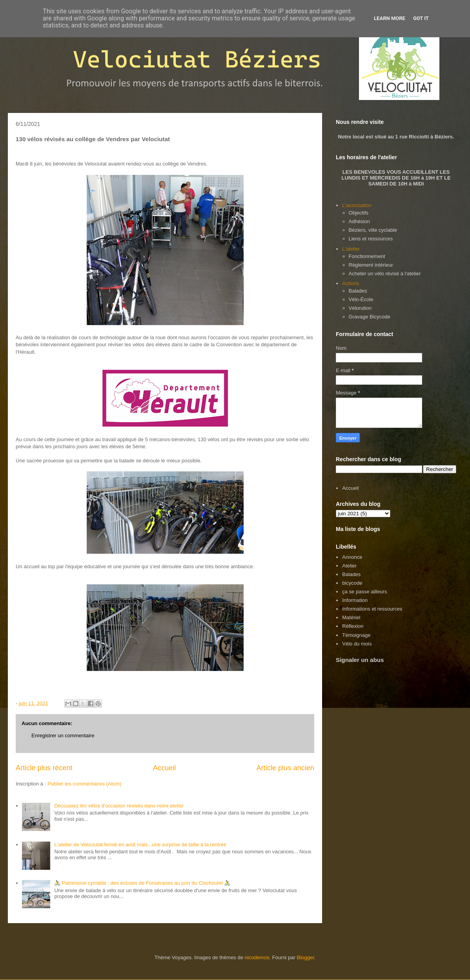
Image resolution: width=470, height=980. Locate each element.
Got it (421, 18)
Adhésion (359, 221)
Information (355, 600)
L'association (357, 205)
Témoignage (356, 635)
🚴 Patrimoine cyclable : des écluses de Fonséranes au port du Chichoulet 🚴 (142, 883)
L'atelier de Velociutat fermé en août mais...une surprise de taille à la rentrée (140, 845)
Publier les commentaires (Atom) (85, 784)
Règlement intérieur (371, 265)
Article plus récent (44, 768)
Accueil (165, 768)
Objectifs (359, 213)
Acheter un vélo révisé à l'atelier (385, 274)
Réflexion (353, 626)
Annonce (352, 557)
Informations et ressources (372, 609)
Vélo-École (361, 299)
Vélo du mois (357, 644)
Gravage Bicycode (370, 317)
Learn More (390, 18)
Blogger (306, 957)
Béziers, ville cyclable (373, 230)
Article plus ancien (285, 768)
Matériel (351, 617)
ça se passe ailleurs (364, 592)
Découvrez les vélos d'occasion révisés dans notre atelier (119, 806)
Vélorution (360, 308)
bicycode (352, 583)
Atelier (349, 566)
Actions (351, 283)
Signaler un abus (360, 660)
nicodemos (257, 957)
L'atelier (351, 249)
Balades (358, 291)
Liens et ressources (371, 239)
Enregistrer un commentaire (63, 735)
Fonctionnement (367, 256)
